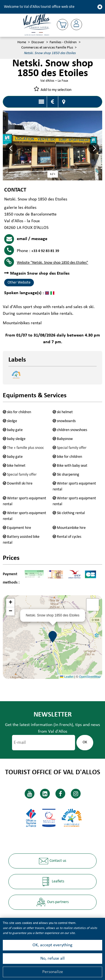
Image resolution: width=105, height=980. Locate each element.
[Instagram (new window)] (76, 794)
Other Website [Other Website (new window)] (19, 283)
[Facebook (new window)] (60, 794)
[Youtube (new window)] (30, 794)
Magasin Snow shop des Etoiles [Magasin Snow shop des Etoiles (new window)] (40, 274)
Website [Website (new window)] (53, 263)
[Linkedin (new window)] (45, 794)
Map (64, 102)
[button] (62, 25)
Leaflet (67, 677)
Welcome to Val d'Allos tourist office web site (39, 7)
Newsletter (53, 715)
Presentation (41, 102)
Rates (53, 102)
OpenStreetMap (90, 677)
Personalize (53, 972)
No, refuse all (53, 959)
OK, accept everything (53, 945)
